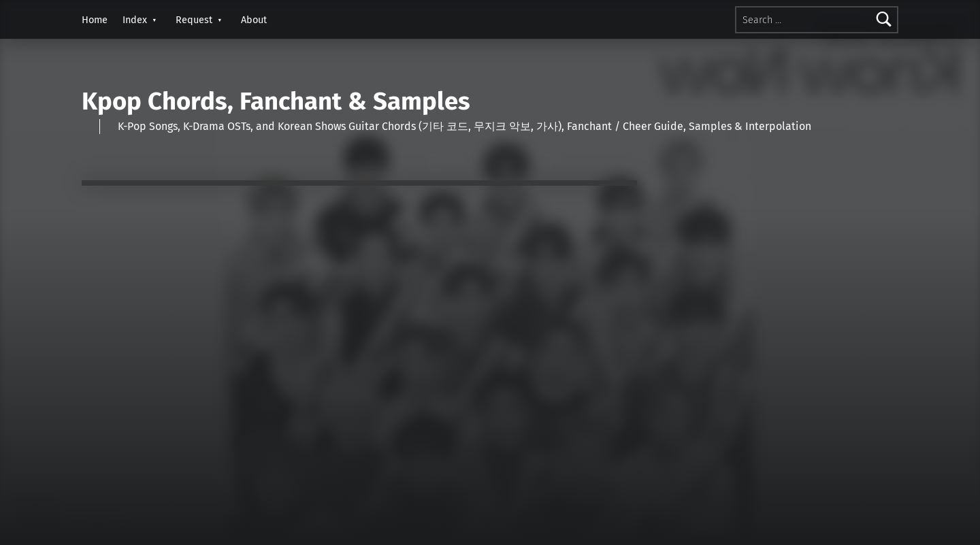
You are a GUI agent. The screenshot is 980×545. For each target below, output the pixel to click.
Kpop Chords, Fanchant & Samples (276, 101)
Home (95, 20)
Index (135, 20)
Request (194, 20)
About (254, 20)
